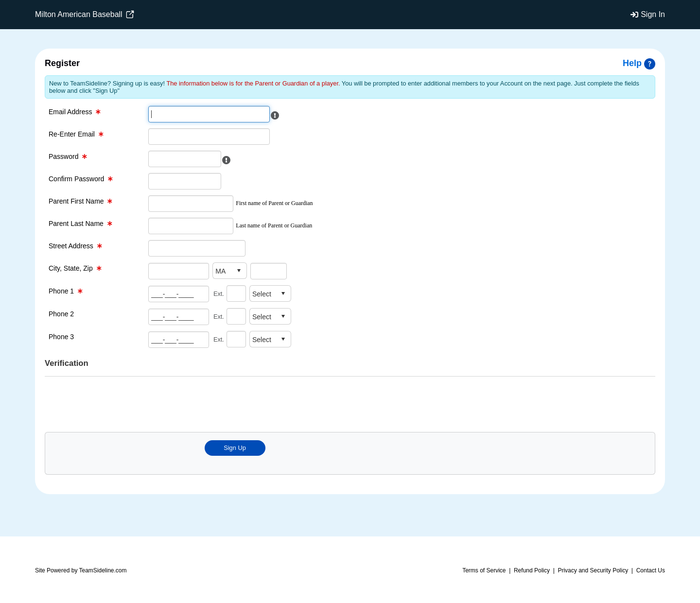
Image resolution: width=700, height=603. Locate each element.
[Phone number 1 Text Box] (179, 294)
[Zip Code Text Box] (269, 271)
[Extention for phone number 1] (236, 293)
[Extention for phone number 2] (236, 316)
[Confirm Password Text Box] (185, 181)
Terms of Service (484, 570)
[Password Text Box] (185, 159)
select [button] (239, 271)
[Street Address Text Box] (197, 248)
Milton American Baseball (85, 15)
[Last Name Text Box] (191, 226)
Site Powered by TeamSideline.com (81, 570)
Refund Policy (532, 570)
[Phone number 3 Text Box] (179, 339)
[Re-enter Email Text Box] (209, 137)
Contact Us (651, 570)
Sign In (653, 14)
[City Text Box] (179, 271)
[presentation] (222, 403)
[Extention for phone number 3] (236, 339)
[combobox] (222, 271)
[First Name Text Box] (191, 204)
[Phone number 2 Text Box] (179, 317)
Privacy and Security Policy (593, 570)
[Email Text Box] (209, 114)
